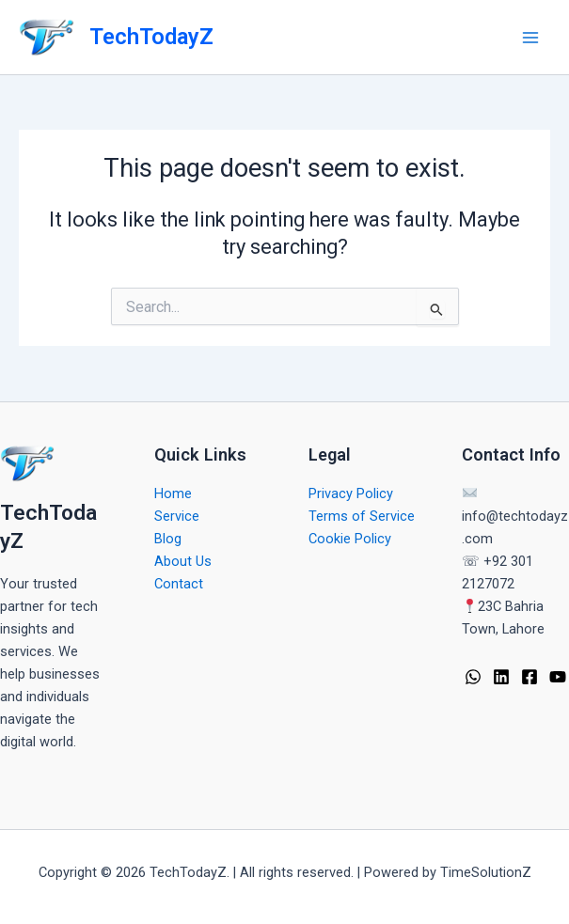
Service (177, 516)
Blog (168, 539)
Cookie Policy (350, 539)
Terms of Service (362, 516)
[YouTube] (558, 677)
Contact (179, 584)
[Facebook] (529, 677)
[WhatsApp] (473, 677)
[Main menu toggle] (530, 38)
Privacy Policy (351, 493)
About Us (183, 561)
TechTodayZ (151, 37)
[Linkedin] (501, 677)
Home (173, 493)
